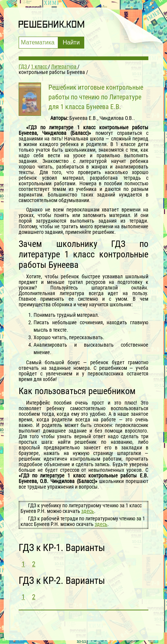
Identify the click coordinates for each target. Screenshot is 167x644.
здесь (88, 511)
